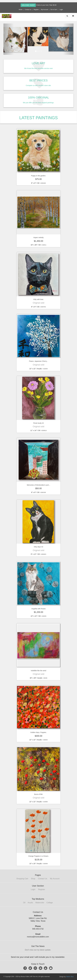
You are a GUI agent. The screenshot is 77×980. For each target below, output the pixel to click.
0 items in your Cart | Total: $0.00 (46, 5)
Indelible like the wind (38, 671)
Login (61, 10)
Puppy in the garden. (38, 176)
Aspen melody (38, 237)
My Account (45, 10)
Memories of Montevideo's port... (38, 485)
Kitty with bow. (38, 299)
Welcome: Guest (28, 5)
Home (21, 10)
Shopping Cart (22, 879)
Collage (50, 903)
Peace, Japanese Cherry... (38, 361)
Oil (24, 903)
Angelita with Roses (38, 609)
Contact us (28, 10)
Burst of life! (39, 794)
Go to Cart (54, 10)
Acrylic (30, 903)
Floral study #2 (39, 423)
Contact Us (43, 879)
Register (36, 10)
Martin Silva (70, 977)
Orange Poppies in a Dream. (38, 856)
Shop (33, 879)
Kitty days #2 (38, 547)
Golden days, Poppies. (38, 732)
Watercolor (40, 903)
